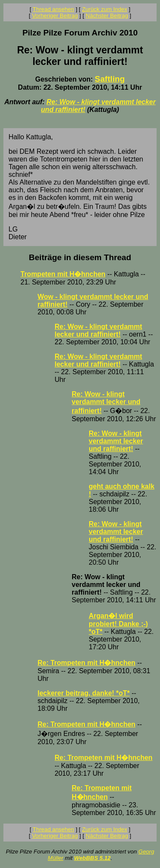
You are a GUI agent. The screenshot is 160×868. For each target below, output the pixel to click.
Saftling (110, 79)
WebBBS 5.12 (93, 858)
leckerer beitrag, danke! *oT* (84, 693)
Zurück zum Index (105, 9)
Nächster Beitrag (107, 16)
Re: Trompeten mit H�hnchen (86, 663)
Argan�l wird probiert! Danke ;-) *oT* (118, 624)
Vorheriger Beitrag (55, 16)
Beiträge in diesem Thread (80, 257)
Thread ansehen (54, 9)
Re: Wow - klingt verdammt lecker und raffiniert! (98, 330)
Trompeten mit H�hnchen (63, 274)
